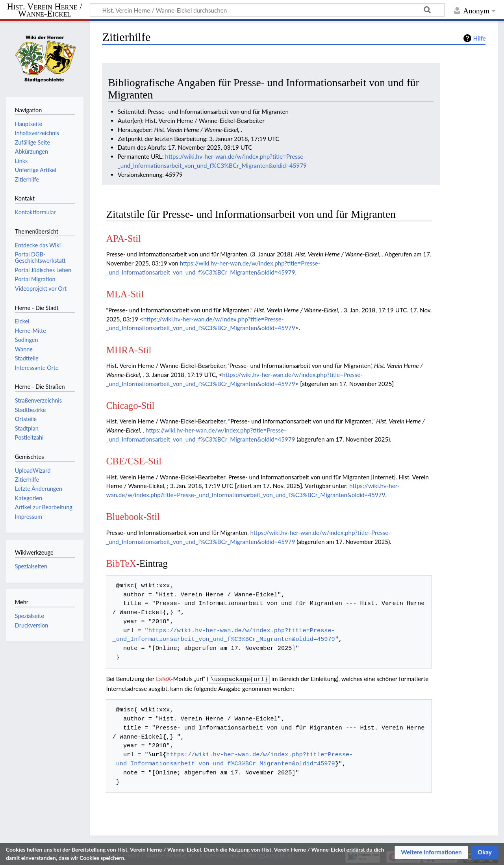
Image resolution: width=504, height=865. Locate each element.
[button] (431, 852)
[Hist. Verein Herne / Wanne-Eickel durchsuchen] (267, 10)
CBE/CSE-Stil (134, 461)
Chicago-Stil (130, 406)
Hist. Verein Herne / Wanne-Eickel (45, 10)
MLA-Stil (125, 294)
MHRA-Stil (129, 350)
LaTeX (163, 679)
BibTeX (121, 563)
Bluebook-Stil (133, 517)
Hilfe (480, 38)
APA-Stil (123, 239)
